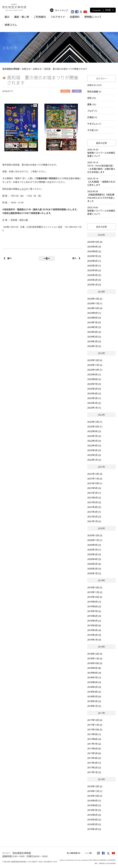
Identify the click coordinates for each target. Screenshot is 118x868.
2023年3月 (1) (94, 398)
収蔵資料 (75, 17)
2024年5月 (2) (94, 327)
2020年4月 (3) (94, 559)
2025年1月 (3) (94, 285)
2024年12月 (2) (95, 299)
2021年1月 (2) (94, 521)
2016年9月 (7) (94, 801)
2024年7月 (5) (94, 322)
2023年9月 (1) (94, 374)
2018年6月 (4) (94, 682)
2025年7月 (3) (94, 256)
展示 (7, 17)
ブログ (90, 111)
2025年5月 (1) (94, 266)
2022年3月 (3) (94, 450)
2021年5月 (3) (94, 502)
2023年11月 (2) (95, 365)
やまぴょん (93, 124)
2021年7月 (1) (94, 493)
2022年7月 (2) (94, 436)
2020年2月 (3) (94, 569)
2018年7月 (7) (94, 677)
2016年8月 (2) (94, 805)
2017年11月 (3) (95, 725)
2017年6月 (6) (94, 748)
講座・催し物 (22, 17)
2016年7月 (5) (94, 810)
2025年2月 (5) (94, 280)
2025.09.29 (101, 196)
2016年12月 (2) (95, 786)
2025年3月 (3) (94, 275)
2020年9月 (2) (94, 545)
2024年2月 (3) (94, 341)
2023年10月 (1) (95, 370)
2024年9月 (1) (94, 313)
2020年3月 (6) (94, 564)
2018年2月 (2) (94, 701)
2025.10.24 (101, 153)
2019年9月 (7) (94, 602)
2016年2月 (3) (94, 829)
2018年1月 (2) (94, 706)
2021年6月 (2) (94, 498)
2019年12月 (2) (95, 587)
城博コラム (11, 25)
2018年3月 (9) (94, 696)
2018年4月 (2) (94, 692)
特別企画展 (93, 91)
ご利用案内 (40, 17)
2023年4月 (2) (94, 393)
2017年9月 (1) (94, 734)
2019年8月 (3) (94, 606)
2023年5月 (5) (94, 389)
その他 (90, 130)
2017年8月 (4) (94, 739)
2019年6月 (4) (94, 616)
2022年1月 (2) (94, 460)
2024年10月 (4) (95, 308)
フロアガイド (58, 17)
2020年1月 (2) (94, 573)
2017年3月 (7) (94, 763)
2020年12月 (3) (95, 535)
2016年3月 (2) (94, 824)
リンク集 (88, 853)
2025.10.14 (101, 167)
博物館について (93, 17)
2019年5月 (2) (94, 621)
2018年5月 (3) (94, 687)
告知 (89, 98)
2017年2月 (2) (94, 767)
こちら (23, 189)
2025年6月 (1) (94, 261)
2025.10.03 (101, 211)
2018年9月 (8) (94, 668)
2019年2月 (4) (94, 635)
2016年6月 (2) (94, 815)
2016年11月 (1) (95, 791)
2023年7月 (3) (94, 384)
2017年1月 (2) (94, 772)
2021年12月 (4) (95, 474)
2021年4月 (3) (94, 507)
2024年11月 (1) (95, 303)
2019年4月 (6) (94, 625)
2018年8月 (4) (94, 673)
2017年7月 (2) (94, 744)
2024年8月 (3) (94, 318)
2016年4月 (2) (94, 820)
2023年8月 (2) (94, 379)
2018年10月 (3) (95, 663)
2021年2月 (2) (94, 517)
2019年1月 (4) (94, 640)
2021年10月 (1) (95, 483)
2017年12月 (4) (95, 720)
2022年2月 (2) (94, 455)
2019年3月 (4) (94, 630)
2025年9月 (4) (94, 247)
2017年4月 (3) (94, 758)
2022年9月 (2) (94, 431)
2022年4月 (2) (94, 445)
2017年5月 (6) (94, 753)
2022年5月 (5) (94, 441)
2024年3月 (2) (94, 337)
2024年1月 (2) (94, 346)
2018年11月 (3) (95, 658)
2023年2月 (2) (94, 403)
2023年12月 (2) (95, 360)
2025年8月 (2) (94, 251)
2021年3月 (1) (94, 512)
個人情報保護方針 (74, 853)
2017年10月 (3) (95, 730)
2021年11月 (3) (95, 479)
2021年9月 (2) (94, 488)
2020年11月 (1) (95, 540)
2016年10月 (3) (95, 796)
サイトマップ (59, 10)
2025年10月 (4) (95, 242)
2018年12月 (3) (95, 654)
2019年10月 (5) (95, 597)
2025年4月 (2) (94, 270)
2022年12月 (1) (95, 422)
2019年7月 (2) (94, 611)
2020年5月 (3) (94, 554)
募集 (89, 104)
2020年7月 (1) (94, 550)
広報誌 (90, 117)
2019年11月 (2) (95, 592)
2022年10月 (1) (95, 426)
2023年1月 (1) (94, 408)
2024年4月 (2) (94, 332)
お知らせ (92, 85)
